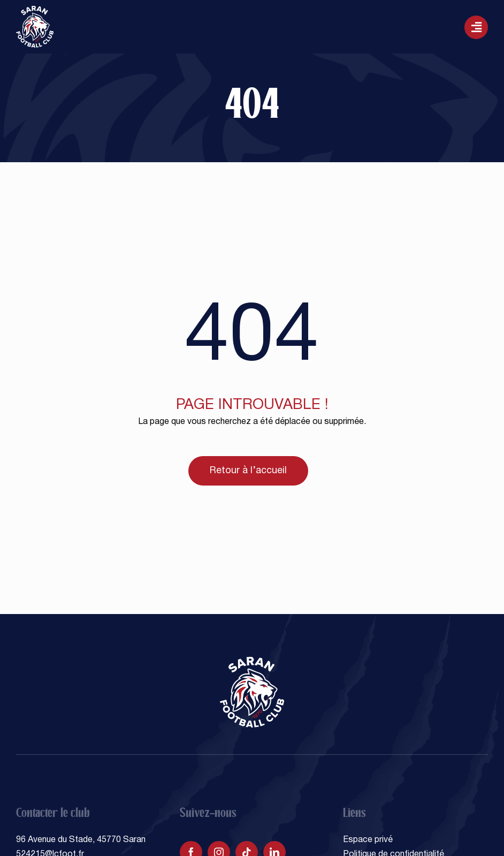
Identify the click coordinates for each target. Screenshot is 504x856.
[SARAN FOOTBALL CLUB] (35, 10)
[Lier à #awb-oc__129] (476, 27)
